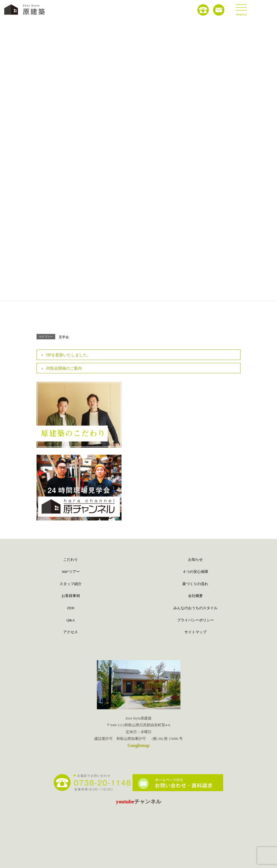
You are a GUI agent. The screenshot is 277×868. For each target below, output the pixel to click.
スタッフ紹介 (71, 584)
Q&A (71, 620)
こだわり (71, 559)
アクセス (71, 632)
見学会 (64, 337)
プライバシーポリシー (195, 620)
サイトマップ (195, 632)
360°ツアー (71, 572)
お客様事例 (71, 596)
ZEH (71, 608)
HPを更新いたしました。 (69, 355)
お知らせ (195, 559)
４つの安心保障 (195, 572)
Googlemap (138, 745)
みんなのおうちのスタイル (195, 608)
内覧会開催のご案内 (64, 368)
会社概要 (195, 596)
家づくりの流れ (195, 584)
